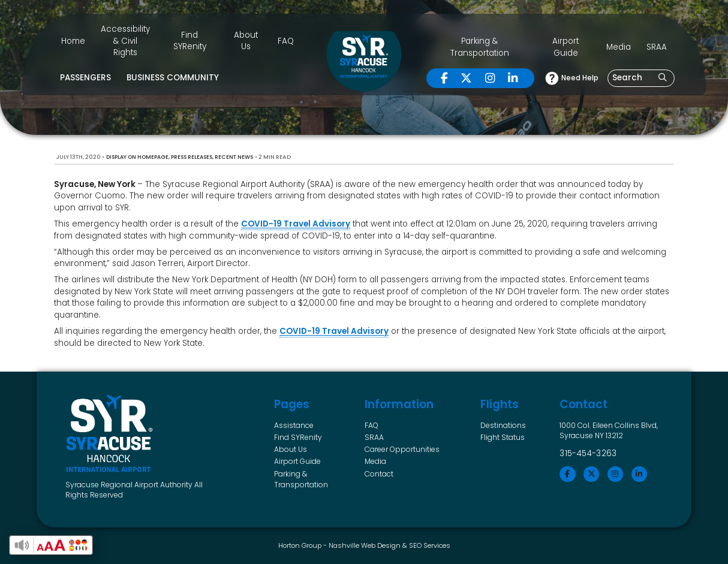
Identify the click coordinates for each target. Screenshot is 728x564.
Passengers (85, 78)
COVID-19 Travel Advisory (334, 331)
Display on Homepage (137, 157)
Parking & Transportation (480, 47)
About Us (246, 41)
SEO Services (430, 545)
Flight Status (503, 437)
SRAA (657, 47)
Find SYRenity (190, 41)
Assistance (294, 425)
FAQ (286, 41)
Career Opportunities (402, 449)
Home (73, 41)
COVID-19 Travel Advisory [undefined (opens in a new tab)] (296, 224)
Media (619, 47)
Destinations (503, 425)
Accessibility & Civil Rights (125, 41)
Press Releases (192, 157)
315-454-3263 (588, 453)
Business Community (173, 78)
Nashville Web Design (365, 545)
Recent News (234, 157)
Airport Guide (565, 47)
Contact (379, 474)
